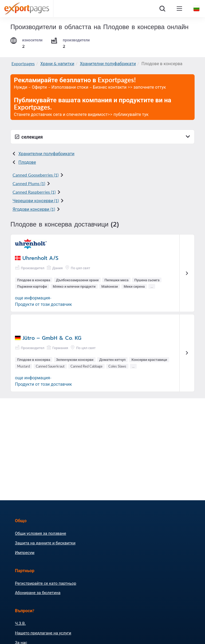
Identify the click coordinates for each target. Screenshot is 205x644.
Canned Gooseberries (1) (36, 175)
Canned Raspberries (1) (34, 192)
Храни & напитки (57, 63)
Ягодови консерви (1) (34, 209)
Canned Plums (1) (29, 183)
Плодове (27, 162)
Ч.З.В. (20, 623)
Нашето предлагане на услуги (43, 633)
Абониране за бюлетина (38, 592)
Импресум (25, 552)
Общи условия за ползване (41, 533)
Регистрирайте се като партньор (46, 583)
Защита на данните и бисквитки (45, 543)
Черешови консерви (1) (36, 200)
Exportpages (23, 63)
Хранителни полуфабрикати (108, 63)
